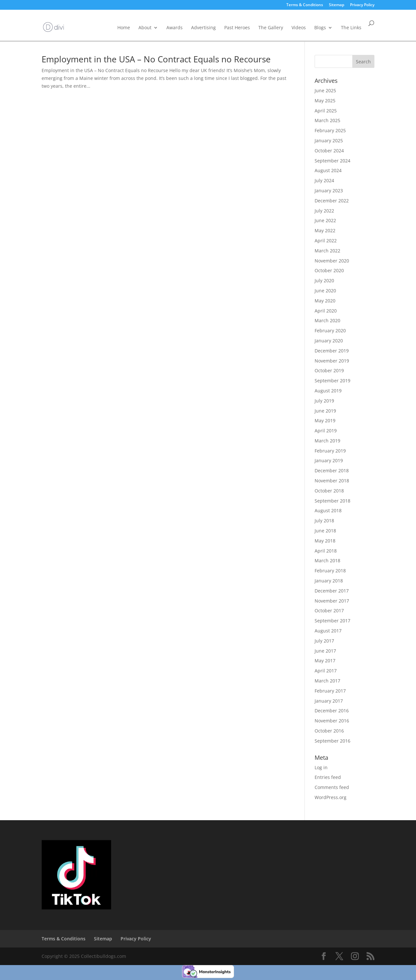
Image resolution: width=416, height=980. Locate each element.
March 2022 (327, 251)
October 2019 (329, 370)
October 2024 (329, 151)
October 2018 (329, 491)
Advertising (203, 27)
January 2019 (329, 460)
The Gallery (271, 27)
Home (124, 27)
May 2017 (325, 661)
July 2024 (324, 180)
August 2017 (328, 631)
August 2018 (328, 510)
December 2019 (332, 351)
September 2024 (332, 161)
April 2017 (326, 671)
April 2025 (326, 111)
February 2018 (330, 571)
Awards (175, 27)
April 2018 (326, 551)
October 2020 (329, 270)
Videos (299, 27)
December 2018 (332, 471)
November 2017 (332, 601)
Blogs (320, 27)
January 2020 (329, 341)
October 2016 (329, 731)
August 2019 (328, 391)
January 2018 (329, 581)
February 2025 (330, 130)
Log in (321, 767)
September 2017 (332, 621)
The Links (351, 27)
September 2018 (332, 501)
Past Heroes (237, 27)
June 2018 (325, 531)
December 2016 (332, 711)
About (145, 27)
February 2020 (330, 331)
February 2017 (330, 691)
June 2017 (325, 651)
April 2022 (326, 241)
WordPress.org (331, 797)
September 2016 (332, 741)
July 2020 (324, 280)
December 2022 (332, 201)
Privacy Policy (362, 5)
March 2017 (327, 681)
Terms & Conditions (305, 5)
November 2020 (332, 261)
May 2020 (325, 301)
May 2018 (325, 541)
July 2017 (324, 641)
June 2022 (325, 220)
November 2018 (332, 481)
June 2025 (325, 90)
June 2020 (325, 291)
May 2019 (325, 420)
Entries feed (328, 777)
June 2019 (325, 411)
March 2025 (327, 120)
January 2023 (329, 191)
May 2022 (325, 230)
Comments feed (332, 787)
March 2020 (327, 320)
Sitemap (337, 5)
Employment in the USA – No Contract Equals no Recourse (156, 59)
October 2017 (329, 611)
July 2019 (324, 401)
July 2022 (324, 211)
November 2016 (332, 721)
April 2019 (326, 431)
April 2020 (326, 311)
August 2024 (328, 170)
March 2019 (327, 441)
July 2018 (324, 521)
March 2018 (327, 560)
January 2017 (329, 701)
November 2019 (332, 361)
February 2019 (330, 451)
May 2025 (325, 101)
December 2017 (332, 591)
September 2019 (332, 381)
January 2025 (329, 140)
